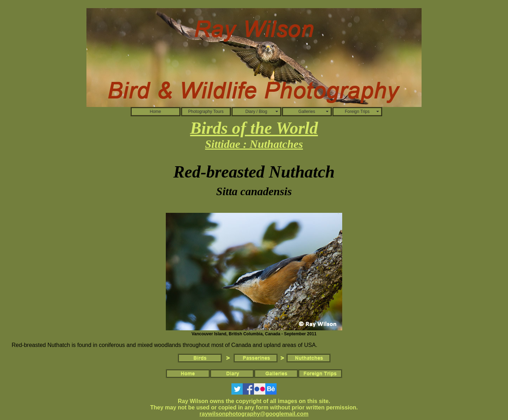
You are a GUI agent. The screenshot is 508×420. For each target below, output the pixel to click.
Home (155, 112)
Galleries (307, 112)
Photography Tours (206, 112)
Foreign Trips (357, 112)
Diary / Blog (256, 112)
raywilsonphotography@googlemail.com (254, 414)
